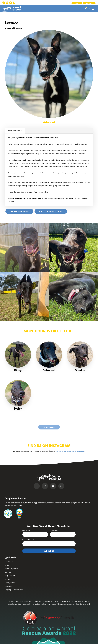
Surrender (8, 586)
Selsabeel (49, 370)
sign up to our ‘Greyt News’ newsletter (70, 451)
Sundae (80, 370)
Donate (89, 3)
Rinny (18, 370)
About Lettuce (15, 131)
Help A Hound (10, 576)
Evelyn (18, 409)
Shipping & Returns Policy (14, 590)
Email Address (28, 540)
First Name (26, 531)
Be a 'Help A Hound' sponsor (51, 211)
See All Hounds (49, 427)
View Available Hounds (19, 211)
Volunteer (8, 572)
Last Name (54, 531)
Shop (77, 3)
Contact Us (9, 562)
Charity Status (10, 583)
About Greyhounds (12, 569)
